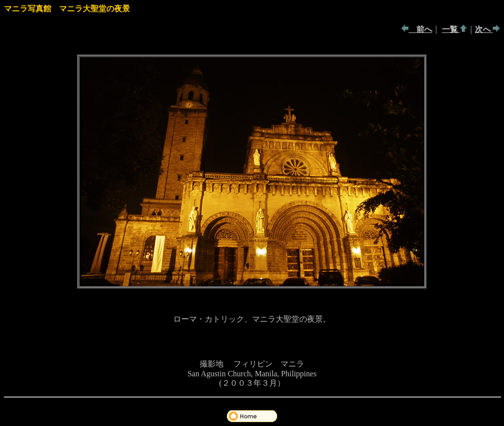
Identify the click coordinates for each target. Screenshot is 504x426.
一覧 (451, 29)
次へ (484, 29)
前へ (420, 29)
